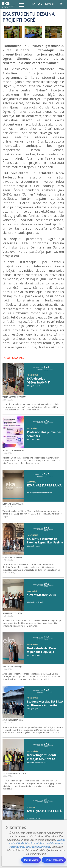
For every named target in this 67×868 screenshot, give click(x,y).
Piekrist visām (31, 860)
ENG (40, 4)
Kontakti (50, 4)
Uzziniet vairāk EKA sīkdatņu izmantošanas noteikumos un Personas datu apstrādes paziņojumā (37, 843)
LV (34, 4)
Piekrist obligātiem (54, 860)
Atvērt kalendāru (14, 358)
